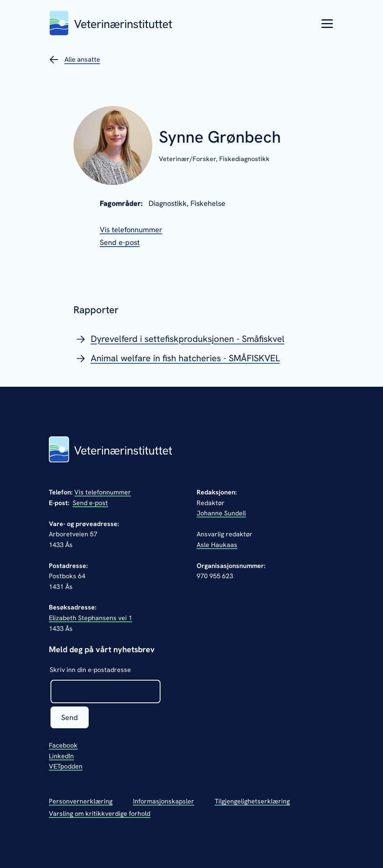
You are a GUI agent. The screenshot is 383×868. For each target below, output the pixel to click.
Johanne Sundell (221, 513)
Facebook (63, 745)
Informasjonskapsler (164, 801)
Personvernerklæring (81, 801)
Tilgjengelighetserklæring (252, 801)
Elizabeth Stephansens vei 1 (91, 618)
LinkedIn (61, 756)
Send (70, 717)
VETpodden (66, 766)
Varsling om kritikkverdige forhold (100, 814)
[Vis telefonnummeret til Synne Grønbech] (131, 230)
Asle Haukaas (217, 545)
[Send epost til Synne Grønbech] (120, 242)
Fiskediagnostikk (244, 159)
